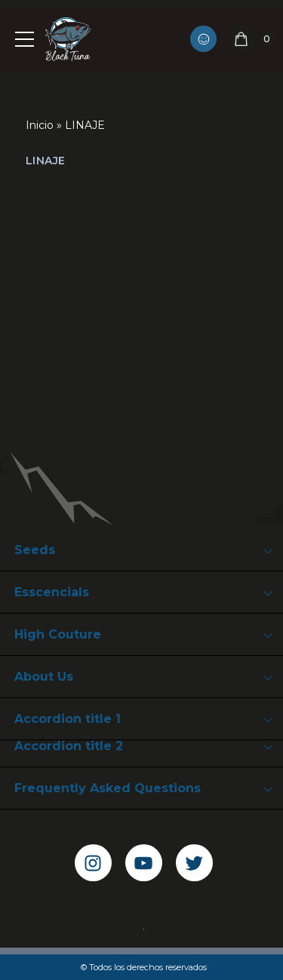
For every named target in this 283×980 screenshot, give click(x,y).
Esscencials (52, 592)
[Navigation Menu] (23, 39)
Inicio (40, 125)
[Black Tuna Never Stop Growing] (68, 39)
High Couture (58, 634)
